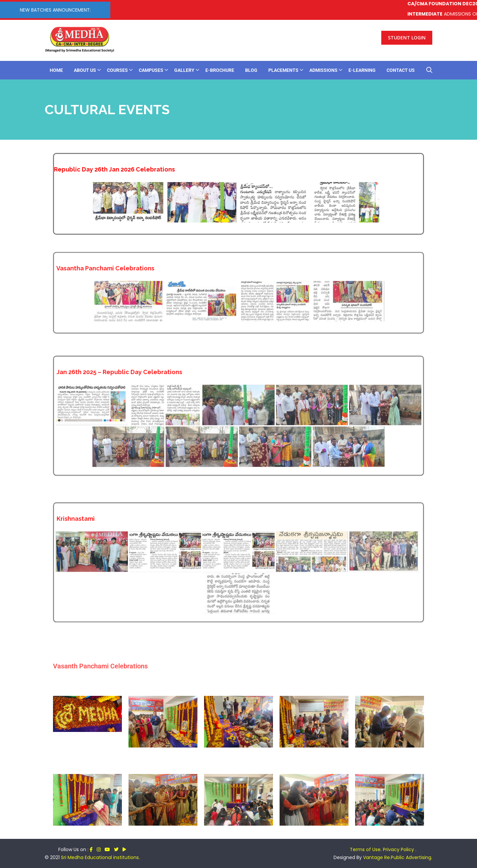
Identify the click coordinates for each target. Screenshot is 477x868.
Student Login (407, 38)
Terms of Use (365, 849)
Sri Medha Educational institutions (100, 857)
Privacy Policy (399, 849)
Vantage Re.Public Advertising (397, 857)
